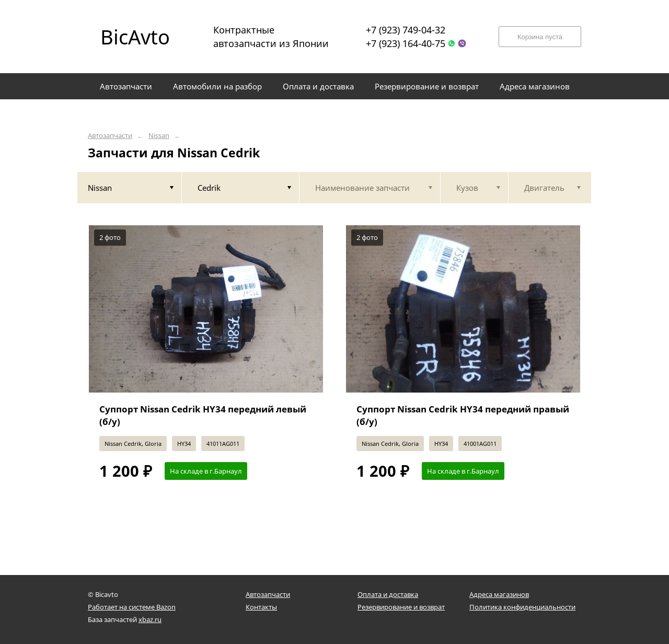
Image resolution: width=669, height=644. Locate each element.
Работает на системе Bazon (132, 607)
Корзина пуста (540, 37)
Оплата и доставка (388, 594)
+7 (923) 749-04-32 (406, 30)
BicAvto (135, 37)
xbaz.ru (150, 619)
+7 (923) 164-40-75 (406, 43)
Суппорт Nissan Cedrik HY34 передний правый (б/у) (463, 415)
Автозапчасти (110, 136)
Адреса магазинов (499, 594)
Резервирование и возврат (401, 607)
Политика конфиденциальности (522, 607)
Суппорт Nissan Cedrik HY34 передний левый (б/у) (203, 415)
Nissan (159, 136)
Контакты (261, 607)
